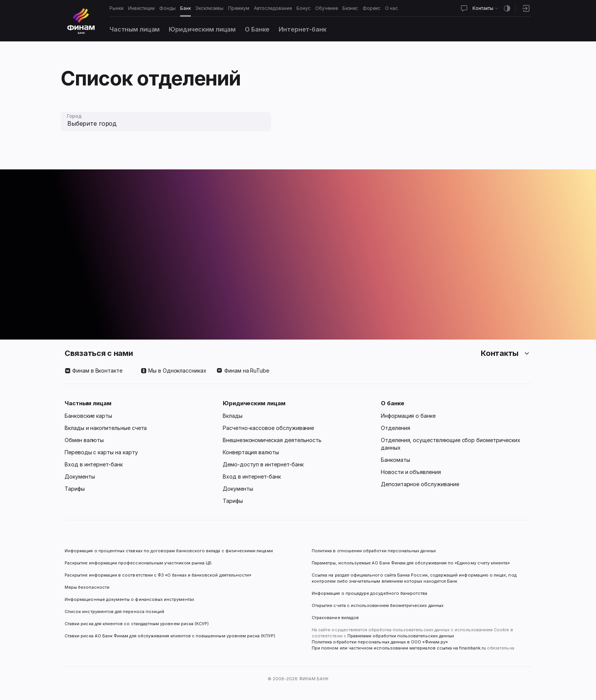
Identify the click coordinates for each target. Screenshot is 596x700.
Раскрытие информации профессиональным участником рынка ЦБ (138, 563)
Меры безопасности (87, 587)
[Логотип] (81, 21)
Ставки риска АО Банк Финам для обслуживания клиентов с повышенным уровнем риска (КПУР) (170, 636)
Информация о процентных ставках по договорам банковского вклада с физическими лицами (169, 551)
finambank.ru (472, 648)
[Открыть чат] (464, 8)
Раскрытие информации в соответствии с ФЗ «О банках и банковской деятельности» (158, 575)
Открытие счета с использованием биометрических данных (378, 605)
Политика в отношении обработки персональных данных (374, 551)
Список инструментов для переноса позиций (114, 612)
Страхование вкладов (335, 618)
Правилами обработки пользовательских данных (400, 636)
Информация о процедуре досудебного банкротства (370, 596)
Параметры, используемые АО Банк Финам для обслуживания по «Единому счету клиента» (411, 563)
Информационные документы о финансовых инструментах (129, 599)
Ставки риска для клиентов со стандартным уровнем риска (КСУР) (137, 624)
